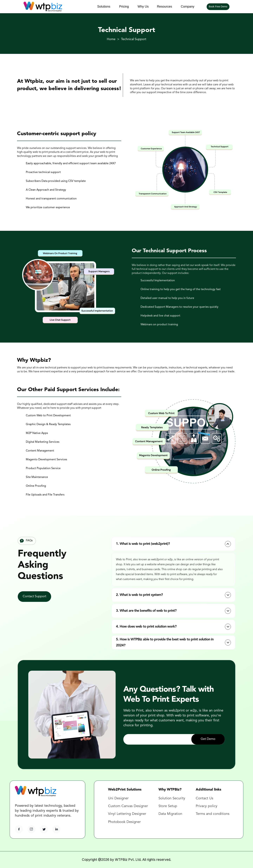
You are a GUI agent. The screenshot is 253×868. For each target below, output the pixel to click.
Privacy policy (207, 806)
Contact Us (205, 798)
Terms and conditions (213, 814)
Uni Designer (118, 798)
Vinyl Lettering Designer (127, 814)
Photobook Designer (124, 822)
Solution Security (172, 798)
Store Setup (168, 806)
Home (111, 39)
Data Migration (170, 814)
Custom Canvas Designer (128, 806)
